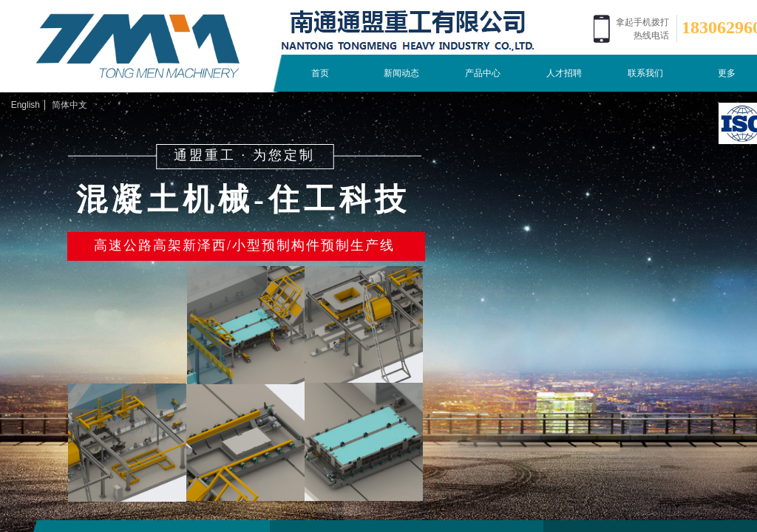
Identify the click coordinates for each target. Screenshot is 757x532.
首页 (320, 73)
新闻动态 (401, 73)
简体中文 (69, 105)
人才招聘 (564, 73)
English (26, 105)
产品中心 (483, 73)
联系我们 (645, 73)
